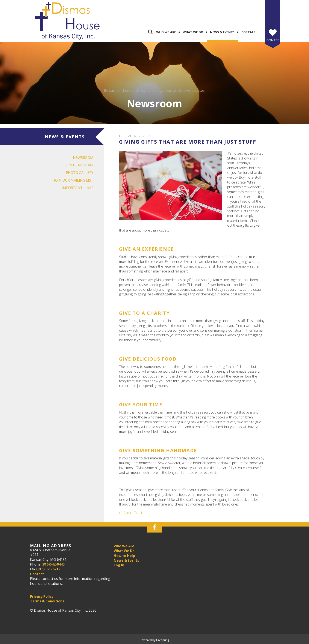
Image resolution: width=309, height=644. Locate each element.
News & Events (222, 32)
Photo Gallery (80, 173)
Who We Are (166, 32)
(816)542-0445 (53, 564)
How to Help (124, 556)
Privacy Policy (42, 596)
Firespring (163, 640)
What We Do (193, 32)
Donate (273, 40)
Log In (119, 565)
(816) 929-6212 (48, 569)
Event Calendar (78, 165)
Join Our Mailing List (74, 180)
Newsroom (83, 158)
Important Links (78, 188)
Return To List (133, 513)
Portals (248, 32)
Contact (37, 574)
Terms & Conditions (47, 601)
